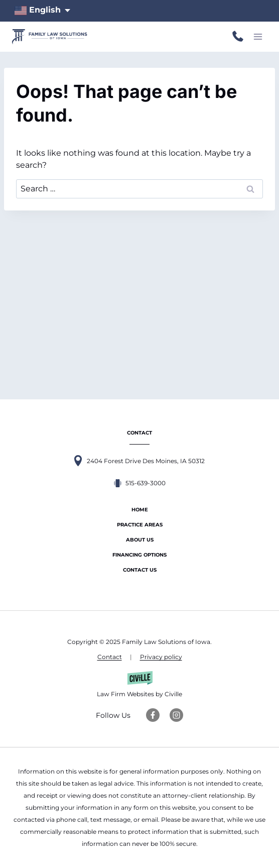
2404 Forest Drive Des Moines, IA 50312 (146, 461)
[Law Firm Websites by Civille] (139, 686)
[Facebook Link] (153, 715)
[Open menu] (258, 36)
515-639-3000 (238, 37)
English (38, 11)
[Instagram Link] (176, 715)
